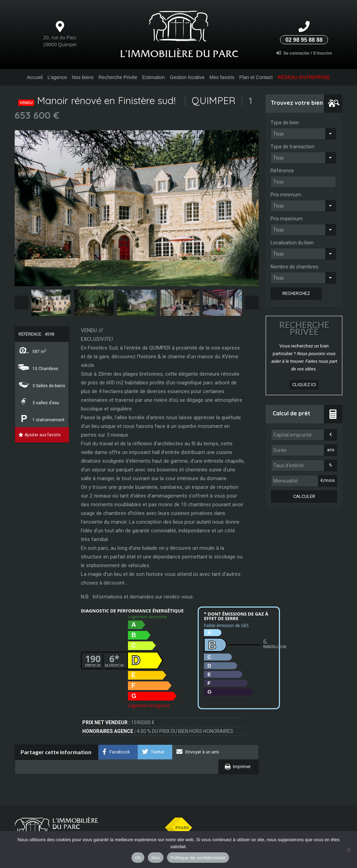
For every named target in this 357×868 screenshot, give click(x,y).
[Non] (348, 850)
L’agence (57, 77)
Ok (138, 858)
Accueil (35, 77)
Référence (282, 171)
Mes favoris (222, 77)
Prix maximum (287, 219)
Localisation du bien (292, 243)
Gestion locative (187, 77)
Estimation (154, 77)
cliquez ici (304, 385)
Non (156, 858)
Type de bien (285, 123)
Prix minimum (286, 195)
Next (252, 303)
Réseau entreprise (304, 77)
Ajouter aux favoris (40, 435)
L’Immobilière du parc (179, 54)
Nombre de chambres (294, 267)
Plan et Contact (256, 77)
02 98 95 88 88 (304, 40)
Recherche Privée (118, 77)
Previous (22, 303)
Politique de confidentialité (198, 858)
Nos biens (83, 77)
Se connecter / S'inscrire (304, 53)
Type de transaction (293, 147)
